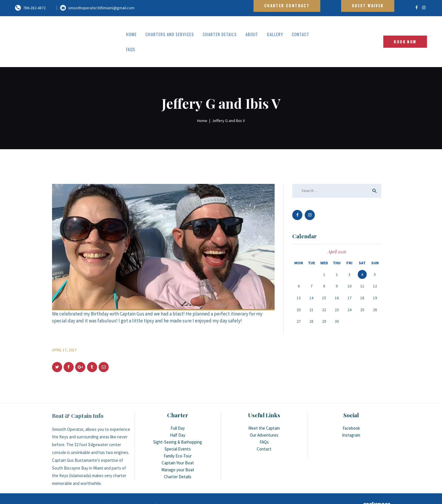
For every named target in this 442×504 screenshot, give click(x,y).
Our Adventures (264, 420)
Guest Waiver (368, 5)
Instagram (351, 420)
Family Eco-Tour (178, 441)
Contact (264, 434)
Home (202, 105)
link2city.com (143, 491)
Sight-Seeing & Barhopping (178, 427)
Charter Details (178, 462)
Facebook (351, 413)
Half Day (178, 420)
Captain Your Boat (178, 448)
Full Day (178, 413)
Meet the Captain (264, 413)
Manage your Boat (178, 455)
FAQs (264, 427)
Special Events (178, 434)
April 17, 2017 (64, 335)
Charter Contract (287, 5)
